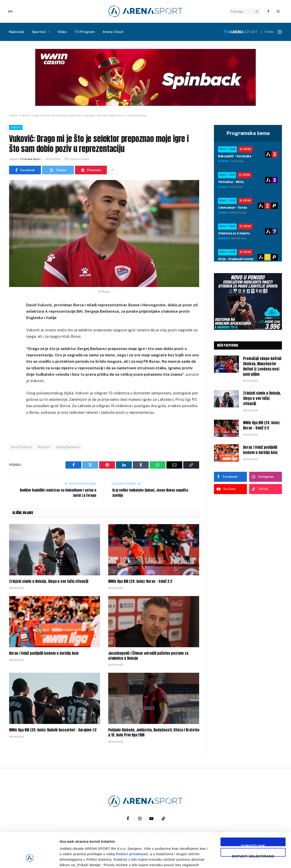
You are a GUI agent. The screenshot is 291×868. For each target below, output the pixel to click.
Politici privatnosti (132, 824)
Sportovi (39, 32)
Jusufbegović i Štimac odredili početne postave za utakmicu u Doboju (148, 656)
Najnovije (16, 32)
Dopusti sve (253, 815)
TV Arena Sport (30, 159)
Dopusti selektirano (253, 826)
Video (62, 32)
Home (13, 115)
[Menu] (280, 32)
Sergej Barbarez (68, 447)
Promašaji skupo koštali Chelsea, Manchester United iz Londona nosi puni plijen (262, 366)
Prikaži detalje (236, 859)
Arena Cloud (113, 32)
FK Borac (44, 447)
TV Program (85, 32)
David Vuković (22, 447)
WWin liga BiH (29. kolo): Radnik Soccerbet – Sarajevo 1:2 (53, 730)
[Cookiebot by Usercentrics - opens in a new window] (29, 859)
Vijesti (16, 127)
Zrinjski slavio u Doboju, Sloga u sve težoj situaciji (49, 581)
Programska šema (248, 133)
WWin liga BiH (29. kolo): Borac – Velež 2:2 (140, 581)
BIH (10, 11)
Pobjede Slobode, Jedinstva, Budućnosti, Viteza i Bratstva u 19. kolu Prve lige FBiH (154, 733)
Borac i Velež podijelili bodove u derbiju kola (44, 653)
